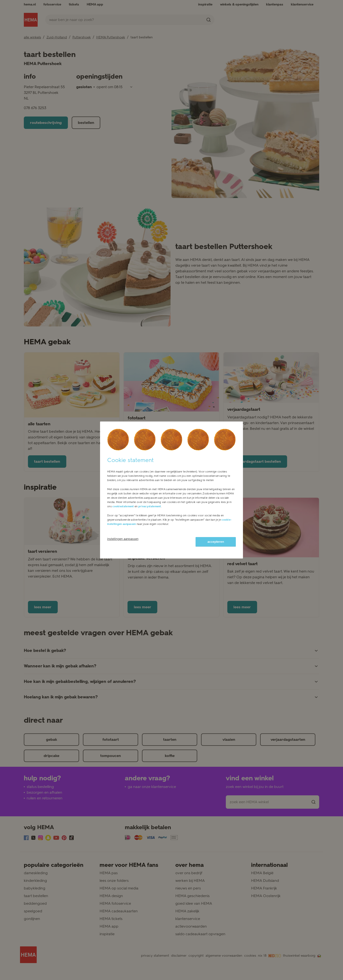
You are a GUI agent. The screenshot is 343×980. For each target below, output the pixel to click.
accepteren (216, 542)
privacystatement (150, 506)
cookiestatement (123, 506)
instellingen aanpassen (123, 539)
